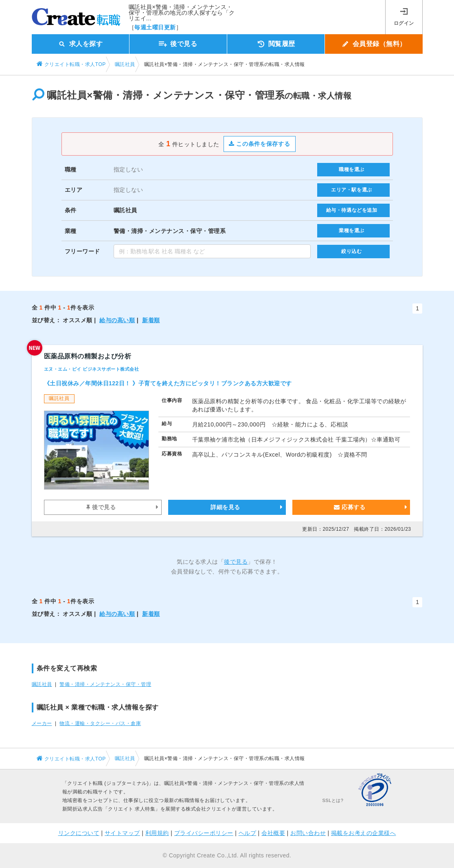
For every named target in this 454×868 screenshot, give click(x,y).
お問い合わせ (308, 833)
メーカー (42, 723)
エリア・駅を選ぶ (352, 190)
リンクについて (79, 833)
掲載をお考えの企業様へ (364, 833)
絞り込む (351, 251)
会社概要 (273, 833)
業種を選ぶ (352, 231)
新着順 (151, 320)
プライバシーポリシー (204, 833)
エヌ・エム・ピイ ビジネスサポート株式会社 (92, 369)
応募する (350, 507)
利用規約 (157, 833)
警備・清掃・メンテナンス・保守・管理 (105, 684)
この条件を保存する (260, 144)
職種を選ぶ (352, 169)
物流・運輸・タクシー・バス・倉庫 (100, 723)
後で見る (101, 507)
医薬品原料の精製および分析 (88, 356)
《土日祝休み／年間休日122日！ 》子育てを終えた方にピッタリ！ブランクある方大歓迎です (168, 383)
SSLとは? (333, 800)
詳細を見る (225, 507)
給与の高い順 (117, 320)
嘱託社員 (42, 684)
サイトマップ (122, 833)
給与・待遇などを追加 (352, 210)
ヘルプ (248, 833)
